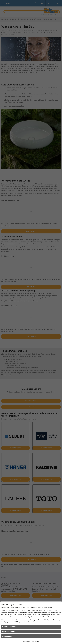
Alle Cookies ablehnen (8, 631)
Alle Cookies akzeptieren (9, 627)
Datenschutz (35, 641)
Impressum (26, 641)
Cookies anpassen (7, 636)
